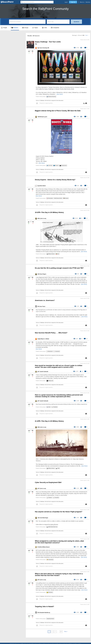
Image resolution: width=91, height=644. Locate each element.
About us (82, 2)
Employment (63, 166)
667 (61, 632)
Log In (66, 2)
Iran (57, 254)
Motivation (50, 592)
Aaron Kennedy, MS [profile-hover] (44, 48)
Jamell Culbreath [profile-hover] (44, 372)
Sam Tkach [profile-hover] (43, 306)
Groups (25, 28)
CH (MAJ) (40, 547)
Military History (51, 254)
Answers (14, 28)
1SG (38, 518)
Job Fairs (49, 166)
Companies (55, 28)
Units (44, 28)
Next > (87, 35)
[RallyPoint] (7, 2)
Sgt (38, 48)
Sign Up (73, 2)
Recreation (50, 198)
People (4, 28)
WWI (58, 468)
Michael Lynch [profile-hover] (44, 117)
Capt (39, 186)
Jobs (48, 407)
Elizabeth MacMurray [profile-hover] (45, 613)
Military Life (50, 381)
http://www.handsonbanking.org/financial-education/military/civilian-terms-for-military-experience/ (61, 404)
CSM (39, 117)
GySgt (39, 339)
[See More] (60, 94)
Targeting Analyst (50, 619)
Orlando (66, 198)
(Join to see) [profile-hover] (43, 218)
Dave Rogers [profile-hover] (43, 274)
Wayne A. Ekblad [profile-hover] (45, 339)
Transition (54, 407)
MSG (39, 218)
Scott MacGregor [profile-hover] (44, 518)
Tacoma (56, 165)
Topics (35, 28)
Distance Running (51, 97)
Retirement (50, 351)
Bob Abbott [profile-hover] (43, 186)
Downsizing (50, 560)
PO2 (38, 306)
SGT (38, 372)
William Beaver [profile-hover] (46, 547)
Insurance (57, 351)
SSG (38, 274)
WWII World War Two (52, 527)
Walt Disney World (58, 198)
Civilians (49, 498)
